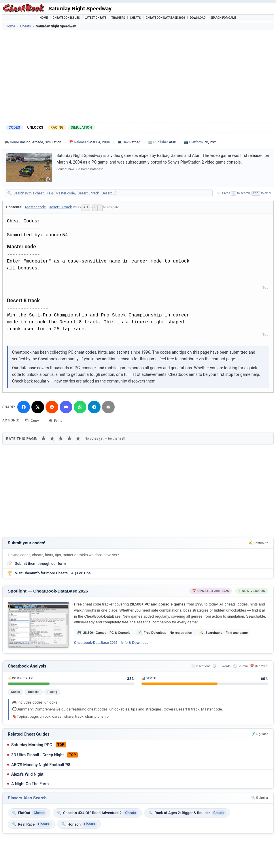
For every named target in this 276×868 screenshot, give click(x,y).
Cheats (135, 18)
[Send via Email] (108, 407)
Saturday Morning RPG (32, 744)
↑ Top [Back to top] (263, 287)
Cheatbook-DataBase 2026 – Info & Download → (114, 642)
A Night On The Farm (30, 783)
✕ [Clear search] (219, 193)
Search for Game (223, 18)
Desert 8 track (60, 207)
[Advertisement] (138, 76)
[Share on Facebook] (24, 407)
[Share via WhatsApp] (80, 407)
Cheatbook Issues (66, 18)
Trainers (118, 18)
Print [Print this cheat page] (56, 420)
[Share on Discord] (66, 407)
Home (44, 18)
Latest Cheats (96, 18)
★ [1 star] (44, 438)
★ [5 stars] (78, 438)
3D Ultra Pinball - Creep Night (37, 754)
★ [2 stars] (52, 438)
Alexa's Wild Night (27, 773)
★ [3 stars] (61, 438)
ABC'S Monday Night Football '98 (41, 764)
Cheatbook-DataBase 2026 (166, 18)
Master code (35, 207)
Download (198, 18)
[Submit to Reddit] (52, 407)
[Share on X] (38, 407)
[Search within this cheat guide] (111, 193)
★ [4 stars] (69, 438)
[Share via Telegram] (94, 407)
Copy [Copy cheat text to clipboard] (32, 420)
